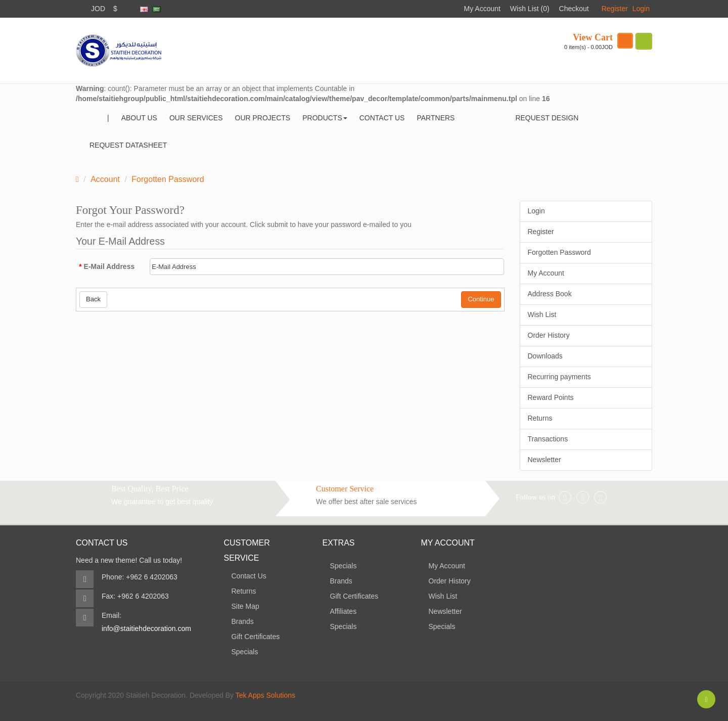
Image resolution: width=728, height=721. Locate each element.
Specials (245, 652)
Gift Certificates (256, 637)
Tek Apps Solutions (265, 695)
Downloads (545, 356)
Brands (243, 621)
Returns (540, 418)
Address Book (550, 294)
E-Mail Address (109, 266)
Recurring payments (559, 377)
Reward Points (551, 397)
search (644, 41)
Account (105, 179)
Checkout (574, 9)
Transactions (548, 439)
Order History (549, 335)
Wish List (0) (530, 9)
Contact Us (249, 576)
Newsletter (544, 460)
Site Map (245, 606)
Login (641, 9)
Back (93, 299)
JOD (98, 9)
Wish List (542, 314)
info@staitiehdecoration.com (146, 628)
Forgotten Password (168, 179)
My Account (482, 9)
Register (615, 9)
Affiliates (344, 611)
